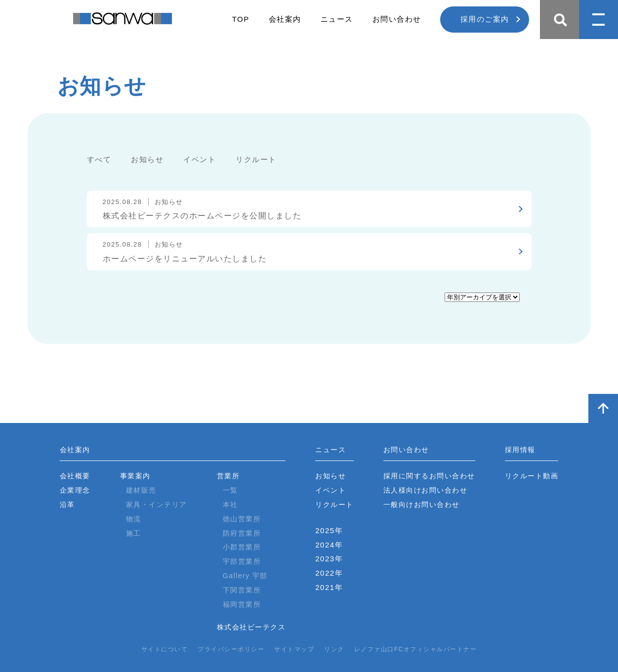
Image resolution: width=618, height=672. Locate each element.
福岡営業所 (242, 604)
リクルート (256, 159)
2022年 (329, 573)
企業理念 (75, 490)
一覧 (230, 490)
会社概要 (75, 476)
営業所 (228, 476)
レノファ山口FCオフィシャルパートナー (416, 649)
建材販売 (141, 490)
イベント (200, 159)
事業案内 (135, 476)
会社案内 (285, 19)
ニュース (337, 19)
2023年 (329, 559)
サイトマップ (294, 649)
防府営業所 (242, 533)
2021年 (329, 587)
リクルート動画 (532, 476)
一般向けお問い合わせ (422, 504)
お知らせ (147, 159)
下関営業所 (242, 590)
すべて (99, 159)
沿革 (67, 504)
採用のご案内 (485, 19)
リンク (334, 649)
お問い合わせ (397, 19)
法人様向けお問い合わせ (426, 490)
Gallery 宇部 (245, 576)
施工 (134, 533)
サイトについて (165, 649)
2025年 (329, 530)
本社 (230, 504)
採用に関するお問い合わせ (429, 476)
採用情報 (520, 450)
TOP (241, 19)
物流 (134, 519)
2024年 (329, 545)
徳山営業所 (242, 519)
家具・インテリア (157, 504)
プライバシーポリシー (231, 649)
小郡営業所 (242, 547)
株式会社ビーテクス (251, 627)
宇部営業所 (242, 561)
